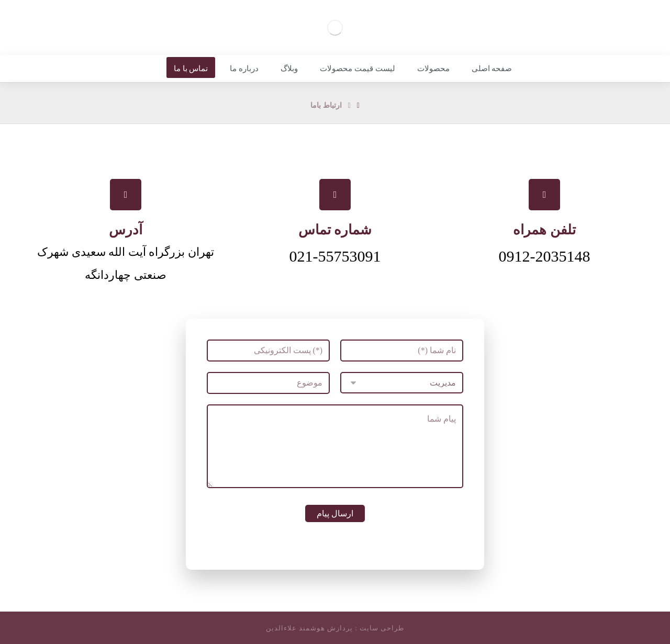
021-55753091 (335, 256)
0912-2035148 (545, 256)
